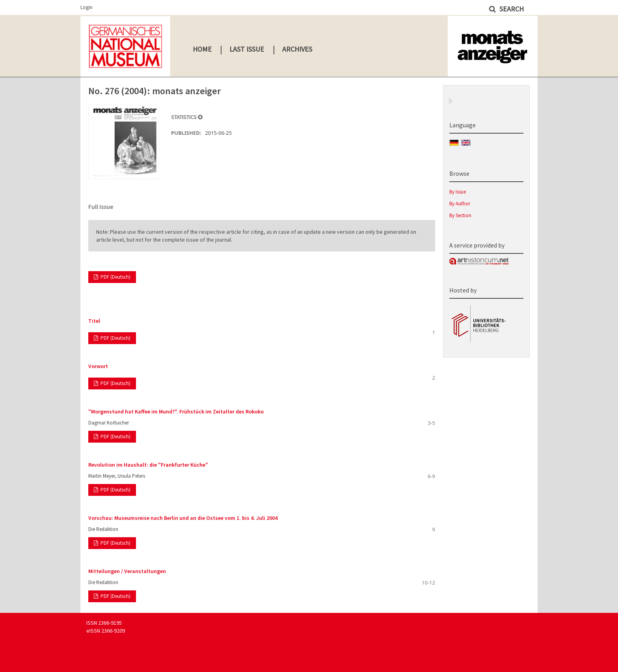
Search (511, 9)
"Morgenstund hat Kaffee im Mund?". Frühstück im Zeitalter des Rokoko (176, 411)
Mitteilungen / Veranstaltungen (127, 571)
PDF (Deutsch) (115, 277)
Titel (94, 321)
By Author (460, 204)
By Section (460, 215)
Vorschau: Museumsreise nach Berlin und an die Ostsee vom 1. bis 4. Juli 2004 (183, 518)
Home (202, 49)
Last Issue (247, 49)
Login (87, 7)
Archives (297, 49)
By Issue (458, 192)
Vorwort (98, 366)
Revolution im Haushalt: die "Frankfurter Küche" (148, 465)
